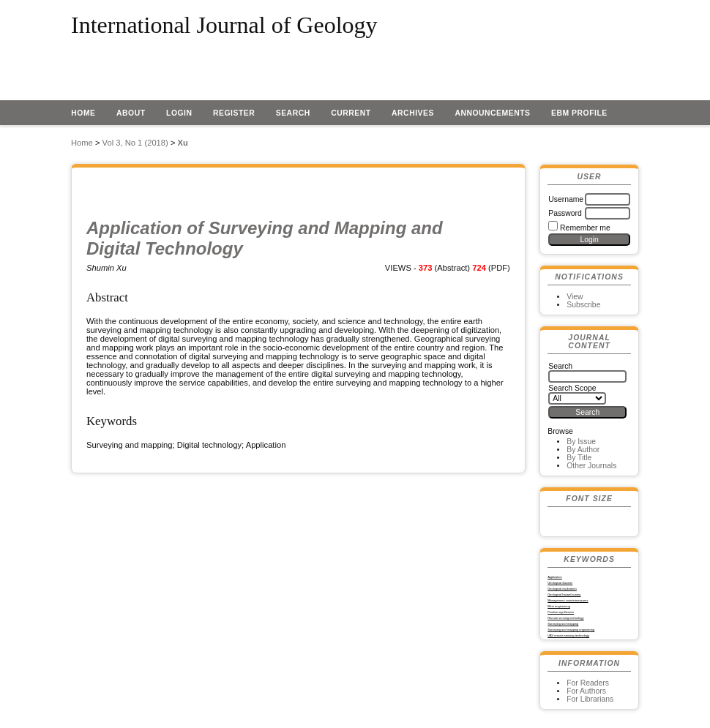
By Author (583, 450)
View (575, 297)
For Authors (586, 691)
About (131, 113)
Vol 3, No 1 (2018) (135, 143)
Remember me (585, 228)
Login (179, 113)
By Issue (581, 442)
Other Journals (591, 466)
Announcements (492, 113)
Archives (413, 113)
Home (83, 113)
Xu (183, 143)
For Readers (588, 683)
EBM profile (579, 113)
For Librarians (590, 699)
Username (566, 199)
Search (293, 113)
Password (565, 213)
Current (351, 113)
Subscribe (583, 305)
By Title (579, 458)
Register (234, 113)
